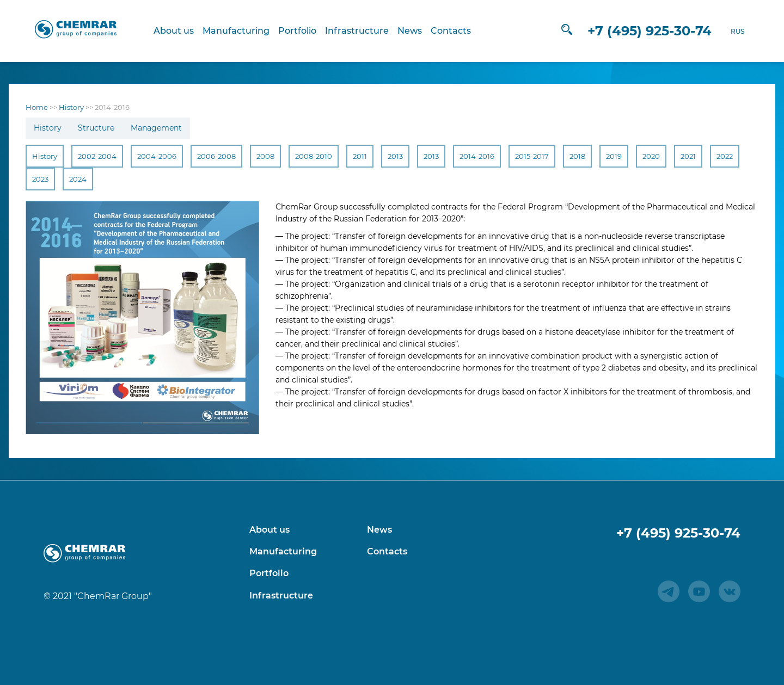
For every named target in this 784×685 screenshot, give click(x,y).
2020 (651, 156)
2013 (395, 156)
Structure (96, 128)
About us (179, 31)
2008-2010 (314, 156)
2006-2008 (216, 156)
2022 (725, 156)
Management (156, 128)
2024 (78, 179)
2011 (360, 156)
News (415, 31)
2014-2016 (477, 156)
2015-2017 (532, 156)
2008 (265, 156)
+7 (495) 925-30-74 (638, 31)
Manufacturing (241, 31)
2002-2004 (97, 156)
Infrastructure (362, 31)
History (48, 128)
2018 (577, 156)
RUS (726, 31)
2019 (614, 156)
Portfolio (303, 31)
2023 (40, 179)
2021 (688, 156)
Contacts (456, 31)
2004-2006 (157, 156)
